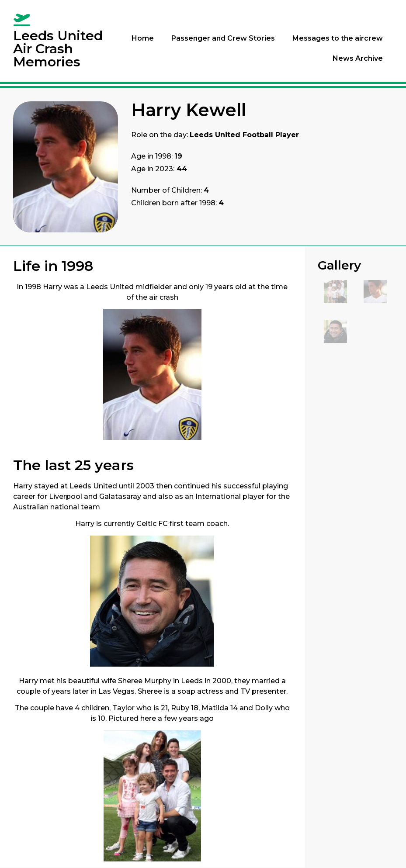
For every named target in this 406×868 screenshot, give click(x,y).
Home (143, 38)
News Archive (358, 58)
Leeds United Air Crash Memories (58, 49)
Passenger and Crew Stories (223, 38)
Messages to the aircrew (338, 38)
